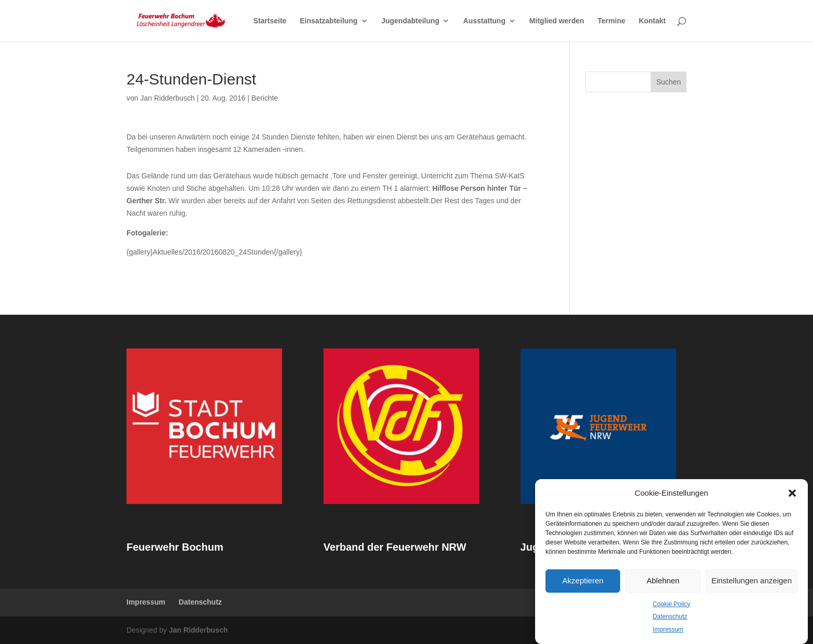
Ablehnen (663, 580)
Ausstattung (484, 21)
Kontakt (652, 21)
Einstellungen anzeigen (752, 580)
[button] (792, 493)
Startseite (270, 21)
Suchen (669, 82)
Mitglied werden (557, 21)
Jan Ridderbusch (167, 98)
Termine (612, 21)
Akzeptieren (583, 580)
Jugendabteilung (410, 21)
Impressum (668, 629)
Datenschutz (670, 617)
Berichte (265, 98)
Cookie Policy (672, 604)
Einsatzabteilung (328, 21)
